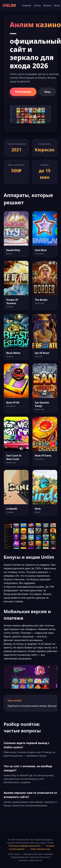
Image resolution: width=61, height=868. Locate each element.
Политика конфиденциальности (24, 846)
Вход (57, 5)
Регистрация (23, 92)
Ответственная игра (40, 849)
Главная (27, 5)
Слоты (37, 5)
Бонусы (47, 5)
